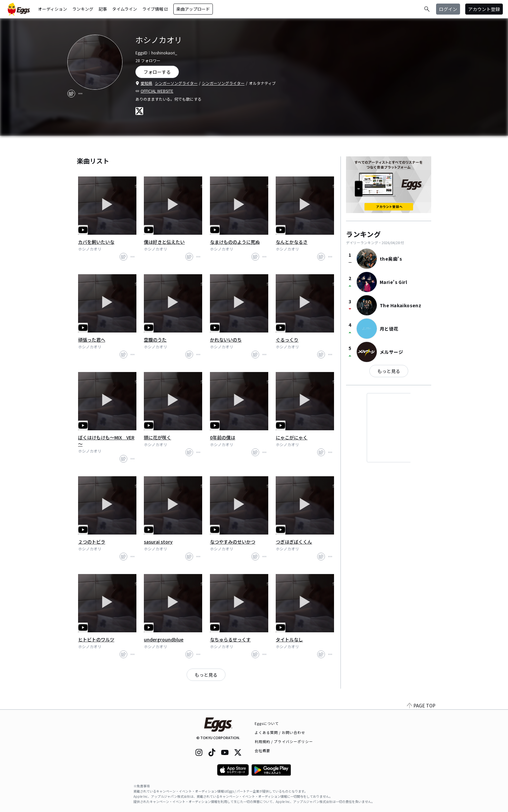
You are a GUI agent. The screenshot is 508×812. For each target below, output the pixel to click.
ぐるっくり (287, 340)
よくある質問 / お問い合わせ (280, 732)
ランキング (83, 9)
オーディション (52, 9)
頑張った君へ (92, 340)
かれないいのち (226, 340)
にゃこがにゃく (292, 437)
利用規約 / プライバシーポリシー (284, 741)
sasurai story (158, 542)
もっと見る (206, 675)
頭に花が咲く (157, 437)
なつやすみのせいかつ (233, 542)
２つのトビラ (92, 542)
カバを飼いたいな (96, 242)
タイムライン (125, 9)
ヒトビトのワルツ (96, 639)
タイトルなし (289, 639)
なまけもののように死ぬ (235, 242)
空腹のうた (155, 340)
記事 (103, 9)
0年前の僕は (223, 437)
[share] (71, 94)
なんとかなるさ (292, 242)
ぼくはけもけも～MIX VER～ (106, 441)
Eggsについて (267, 723)
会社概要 (262, 750)
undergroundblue (164, 639)
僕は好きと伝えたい (164, 242)
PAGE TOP (421, 705)
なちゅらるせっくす (230, 639)
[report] (80, 94)
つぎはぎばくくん (294, 542)
